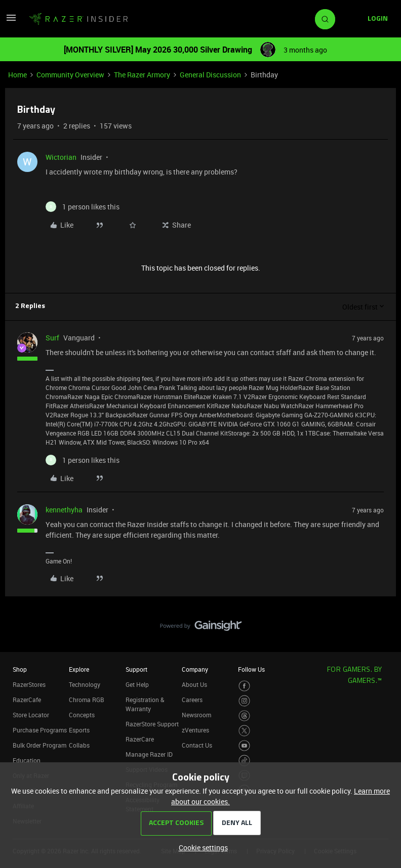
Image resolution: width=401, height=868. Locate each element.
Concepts (82, 715)
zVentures (195, 730)
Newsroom (196, 715)
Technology (85, 684)
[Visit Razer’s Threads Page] (244, 716)
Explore (79, 669)
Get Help (137, 684)
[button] (11, 21)
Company (195, 669)
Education (27, 760)
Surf (52, 338)
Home (17, 75)
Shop (20, 669)
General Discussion (210, 75)
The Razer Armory (142, 75)
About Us (194, 684)
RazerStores (29, 684)
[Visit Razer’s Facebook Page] (244, 686)
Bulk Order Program (39, 745)
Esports (79, 730)
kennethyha (64, 510)
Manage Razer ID (149, 754)
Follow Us (251, 669)
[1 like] (83, 207)
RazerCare (140, 739)
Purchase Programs (40, 730)
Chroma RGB (87, 700)
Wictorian (61, 157)
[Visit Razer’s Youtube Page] (244, 746)
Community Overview (70, 75)
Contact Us (197, 745)
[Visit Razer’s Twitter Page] (244, 731)
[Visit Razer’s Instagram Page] (244, 701)
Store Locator (31, 715)
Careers (192, 700)
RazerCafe (27, 700)
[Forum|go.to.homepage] (78, 19)
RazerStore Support (152, 724)
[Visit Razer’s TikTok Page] (244, 761)
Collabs (79, 745)
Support (136, 669)
